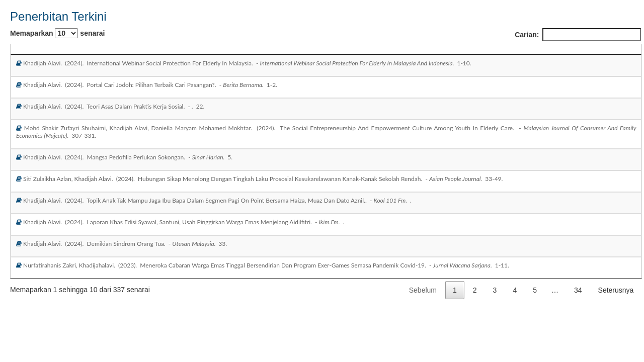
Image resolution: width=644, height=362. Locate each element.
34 (578, 290)
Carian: (578, 35)
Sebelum (423, 290)
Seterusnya (616, 290)
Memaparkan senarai (57, 33)
